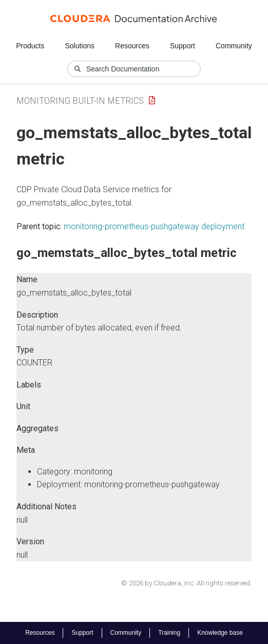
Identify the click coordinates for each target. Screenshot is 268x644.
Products (30, 46)
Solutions (80, 46)
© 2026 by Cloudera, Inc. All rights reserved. (186, 583)
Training (169, 633)
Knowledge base (220, 633)
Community (234, 46)
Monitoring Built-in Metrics (80, 100)
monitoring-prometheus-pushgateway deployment (154, 226)
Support (183, 46)
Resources (132, 46)
